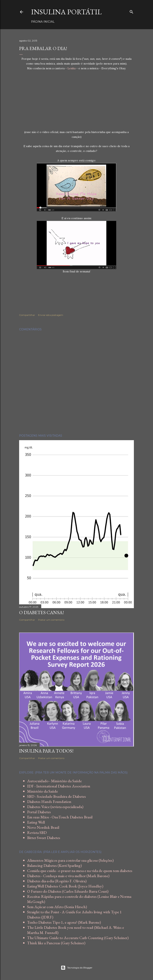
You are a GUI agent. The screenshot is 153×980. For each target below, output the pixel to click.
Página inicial (43, 22)
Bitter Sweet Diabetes (44, 838)
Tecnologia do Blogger (77, 968)
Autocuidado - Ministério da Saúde (54, 781)
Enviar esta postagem (51, 315)
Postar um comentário (51, 620)
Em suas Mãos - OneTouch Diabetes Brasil (60, 817)
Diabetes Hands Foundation (49, 802)
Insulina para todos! (46, 751)
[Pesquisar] (131, 11)
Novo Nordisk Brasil (43, 827)
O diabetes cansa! (42, 612)
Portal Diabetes (39, 812)
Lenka (72, 68)
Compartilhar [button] (27, 315)
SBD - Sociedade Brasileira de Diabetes (56, 796)
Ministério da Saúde (42, 791)
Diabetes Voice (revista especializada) (55, 807)
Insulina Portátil (66, 12)
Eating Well (36, 822)
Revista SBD (37, 832)
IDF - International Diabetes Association (59, 786)
